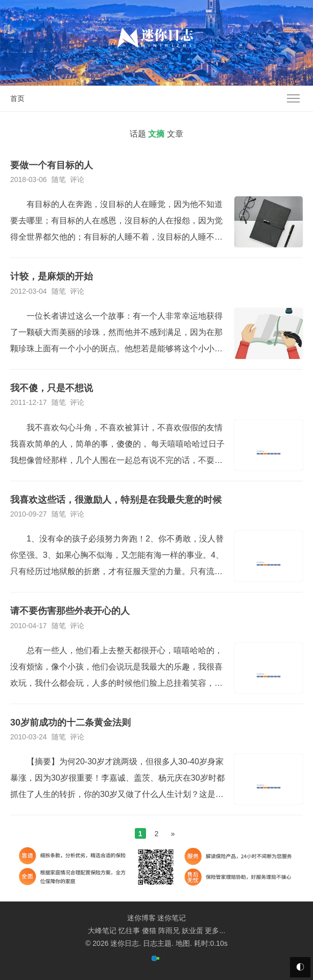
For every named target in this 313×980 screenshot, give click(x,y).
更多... (215, 931)
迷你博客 (141, 918)
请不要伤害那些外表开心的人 (70, 611)
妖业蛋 (192, 931)
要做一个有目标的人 (52, 165)
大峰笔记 (102, 931)
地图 (183, 943)
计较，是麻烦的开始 (52, 276)
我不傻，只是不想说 (52, 388)
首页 (17, 98)
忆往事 (129, 931)
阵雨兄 (169, 931)
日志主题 (157, 943)
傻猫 (149, 931)
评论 (77, 179)
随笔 (59, 179)
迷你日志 (125, 943)
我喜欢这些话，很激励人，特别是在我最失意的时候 (116, 500)
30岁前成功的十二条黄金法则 (70, 723)
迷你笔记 (172, 918)
